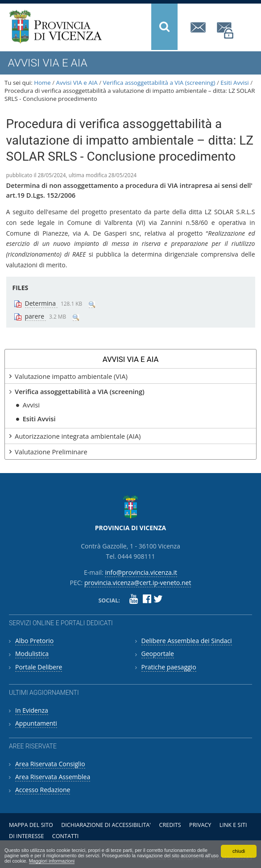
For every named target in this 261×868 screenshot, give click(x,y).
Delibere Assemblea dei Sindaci (187, 641)
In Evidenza (32, 710)
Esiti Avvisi (234, 83)
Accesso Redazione (43, 790)
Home (42, 83)
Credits (170, 825)
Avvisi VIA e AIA (77, 83)
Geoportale (158, 654)
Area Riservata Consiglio (50, 764)
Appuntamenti (36, 723)
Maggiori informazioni (52, 861)
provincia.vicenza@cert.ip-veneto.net (226, 31)
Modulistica (32, 654)
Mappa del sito (31, 825)
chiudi (239, 851)
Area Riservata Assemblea (53, 777)
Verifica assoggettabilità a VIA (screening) (159, 83)
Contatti (66, 836)
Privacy (200, 825)
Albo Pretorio (34, 641)
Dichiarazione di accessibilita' (106, 825)
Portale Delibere (39, 667)
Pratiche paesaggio (169, 667)
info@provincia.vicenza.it (199, 27)
